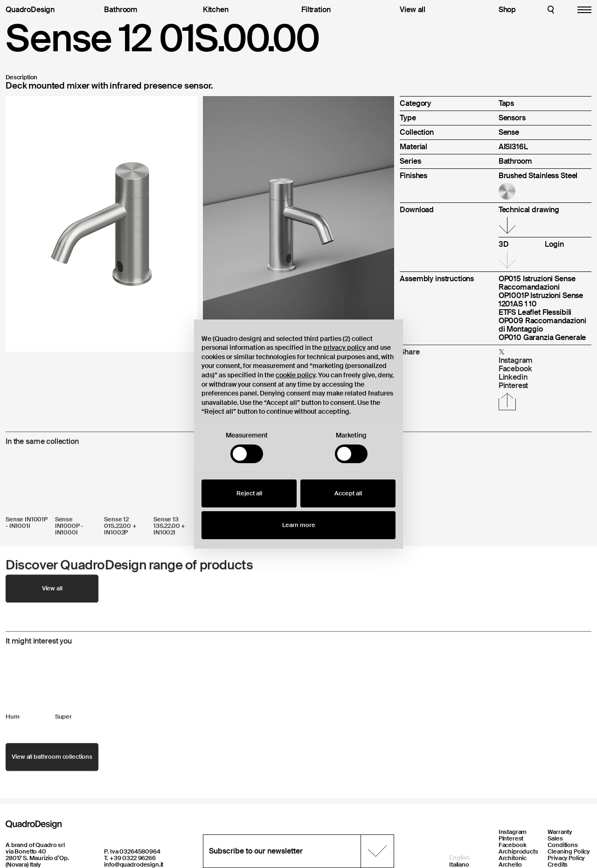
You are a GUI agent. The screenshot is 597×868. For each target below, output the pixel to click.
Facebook (513, 845)
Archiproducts (518, 851)
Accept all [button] (348, 493)
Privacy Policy (566, 858)
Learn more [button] (299, 525)
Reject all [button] (249, 493)
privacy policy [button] (344, 347)
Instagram (513, 832)
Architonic (513, 858)
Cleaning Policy (569, 851)
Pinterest (511, 838)
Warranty (560, 832)
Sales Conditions (563, 842)
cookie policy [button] (295, 375)
